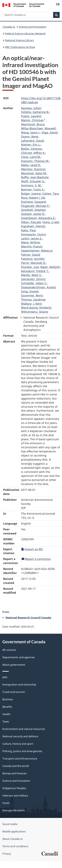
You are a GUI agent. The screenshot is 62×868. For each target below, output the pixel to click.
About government (14, 665)
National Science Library (19, 40)
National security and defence (20, 736)
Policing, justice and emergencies (22, 751)
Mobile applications (14, 831)
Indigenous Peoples (14, 788)
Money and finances (14, 773)
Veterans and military (15, 796)
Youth (6, 803)
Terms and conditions (15, 846)
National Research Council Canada (28, 617)
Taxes (6, 722)
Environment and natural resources (24, 729)
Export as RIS (32, 549)
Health (6, 714)
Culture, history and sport (18, 744)
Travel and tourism (14, 692)
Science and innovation (33, 27)
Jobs (5, 677)
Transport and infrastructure (20, 759)
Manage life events (14, 810)
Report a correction (36, 559)
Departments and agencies (19, 657)
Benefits (7, 707)
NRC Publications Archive (20, 47)
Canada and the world (16, 766)
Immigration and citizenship (19, 685)
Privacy (7, 854)
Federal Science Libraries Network (25, 34)
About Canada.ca (12, 839)
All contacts (9, 650)
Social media (10, 824)
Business (8, 699)
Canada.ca (9, 27)
